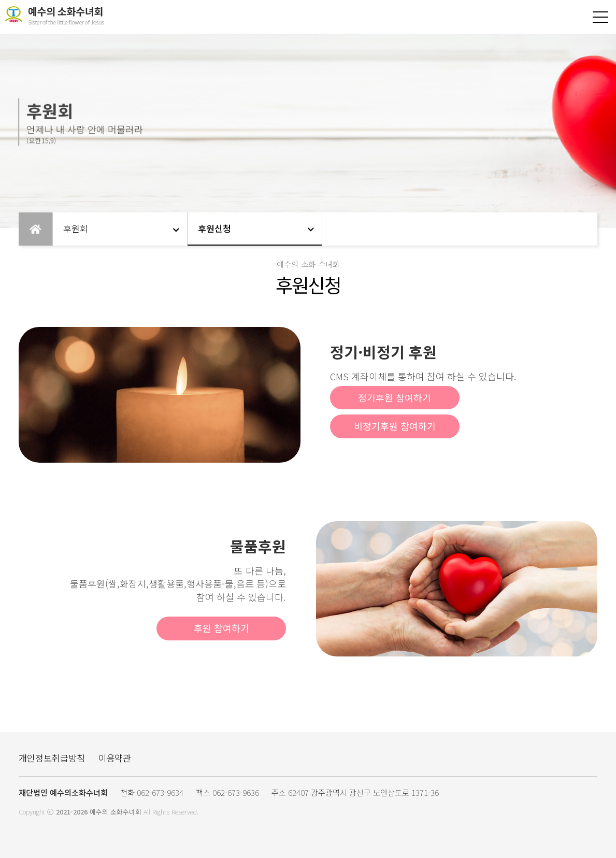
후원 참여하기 (221, 628)
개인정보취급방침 (52, 758)
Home (35, 229)
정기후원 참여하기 (395, 397)
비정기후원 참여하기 (395, 426)
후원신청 (214, 228)
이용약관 (114, 758)
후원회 (76, 228)
